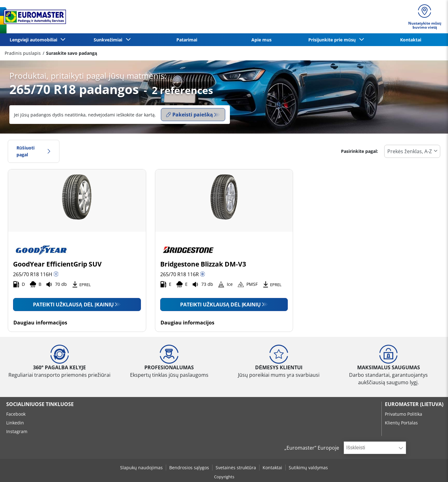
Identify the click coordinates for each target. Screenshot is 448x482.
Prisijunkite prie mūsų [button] (333, 40)
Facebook (16, 414)
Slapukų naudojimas (141, 468)
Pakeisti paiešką (189, 115)
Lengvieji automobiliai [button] (35, 40)
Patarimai (187, 40)
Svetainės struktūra (236, 468)
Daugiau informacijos (40, 323)
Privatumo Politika (404, 414)
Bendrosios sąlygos (189, 468)
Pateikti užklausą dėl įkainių (73, 305)
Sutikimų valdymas (308, 468)
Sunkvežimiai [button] (109, 40)
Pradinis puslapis (23, 53)
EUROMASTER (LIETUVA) (414, 404)
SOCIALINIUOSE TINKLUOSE (40, 404)
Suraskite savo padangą (72, 53)
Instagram (17, 431)
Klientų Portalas (401, 423)
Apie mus (261, 40)
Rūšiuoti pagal (34, 151)
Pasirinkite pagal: (359, 151)
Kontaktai (411, 40)
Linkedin (15, 423)
